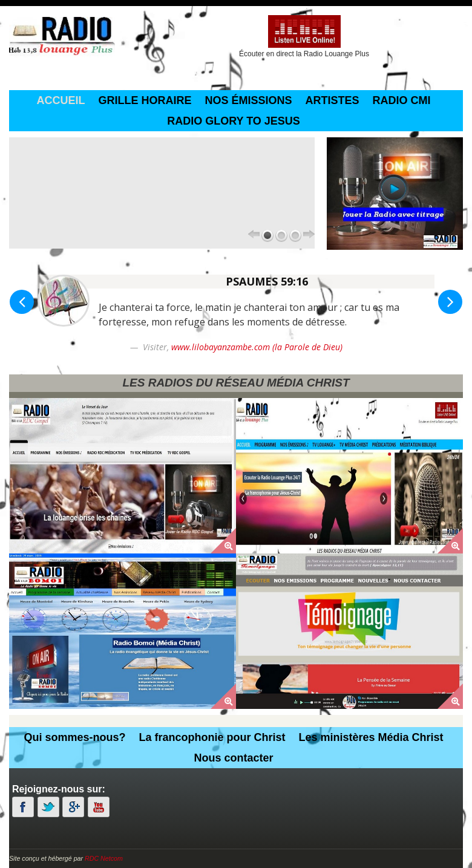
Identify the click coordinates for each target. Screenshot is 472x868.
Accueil (61, 100)
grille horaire (145, 100)
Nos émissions (248, 100)
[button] (22, 302)
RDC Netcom (104, 858)
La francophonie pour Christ (212, 737)
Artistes (333, 100)
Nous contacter (233, 758)
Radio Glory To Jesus (234, 121)
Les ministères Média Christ (371, 737)
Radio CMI (402, 100)
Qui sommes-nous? (74, 737)
